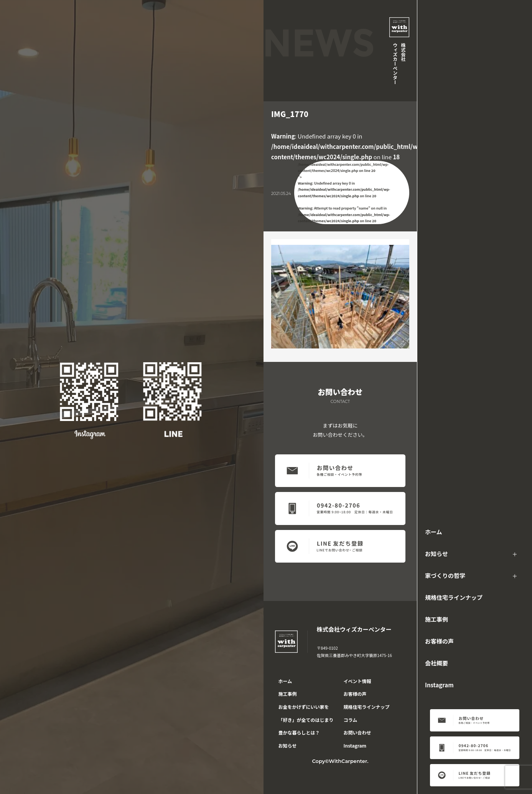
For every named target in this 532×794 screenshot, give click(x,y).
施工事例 (436, 619)
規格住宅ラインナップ (454, 597)
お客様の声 (439, 641)
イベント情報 (357, 681)
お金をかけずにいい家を (304, 707)
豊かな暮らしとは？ (299, 732)
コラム (351, 720)
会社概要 (436, 663)
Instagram (439, 685)
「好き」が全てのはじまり (306, 720)
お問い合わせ (357, 732)
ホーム (434, 532)
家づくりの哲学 (445, 575)
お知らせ (436, 554)
